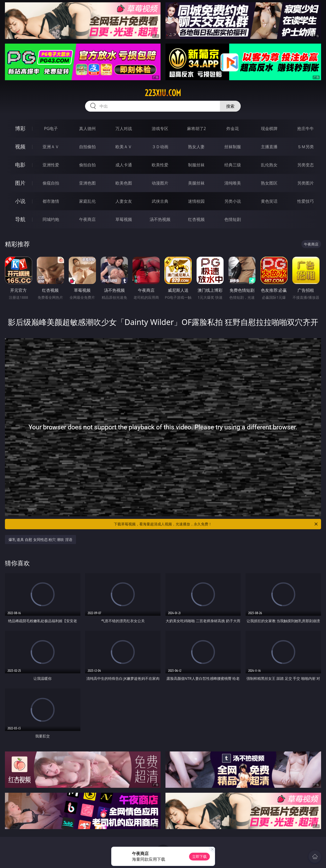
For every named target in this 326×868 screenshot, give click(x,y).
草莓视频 (124, 219)
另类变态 (306, 165)
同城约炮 (51, 219)
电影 (20, 165)
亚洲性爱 (51, 165)
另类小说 (233, 201)
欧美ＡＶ (124, 147)
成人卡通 (124, 165)
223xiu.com (163, 93)
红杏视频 (196, 219)
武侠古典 (160, 201)
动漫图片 (160, 183)
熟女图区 (269, 183)
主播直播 (269, 147)
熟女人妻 (196, 147)
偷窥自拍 (51, 183)
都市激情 (51, 201)
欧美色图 (124, 183)
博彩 (20, 128)
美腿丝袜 (196, 183)
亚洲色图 (87, 183)
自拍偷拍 (87, 147)
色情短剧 (233, 219)
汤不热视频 (160, 219)
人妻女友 (124, 201)
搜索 (230, 106)
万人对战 (124, 128)
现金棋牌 (269, 128)
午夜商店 (87, 219)
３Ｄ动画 (160, 147)
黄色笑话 (269, 201)
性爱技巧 (306, 201)
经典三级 (233, 165)
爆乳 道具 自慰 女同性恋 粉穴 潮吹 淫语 (40, 540)
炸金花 (233, 128)
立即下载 (199, 856)
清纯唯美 (233, 183)
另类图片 (306, 183)
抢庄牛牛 (306, 128)
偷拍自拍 (87, 165)
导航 (20, 219)
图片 (20, 183)
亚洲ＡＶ (51, 147)
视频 (20, 147)
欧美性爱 (160, 165)
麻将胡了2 (196, 128)
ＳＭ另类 (306, 147)
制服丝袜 (196, 165)
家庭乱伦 (87, 201)
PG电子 (51, 128)
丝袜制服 (233, 147)
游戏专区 (160, 128)
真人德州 (87, 128)
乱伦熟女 (269, 165)
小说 (20, 201)
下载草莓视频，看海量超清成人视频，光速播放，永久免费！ (216, 524)
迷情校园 (196, 201)
